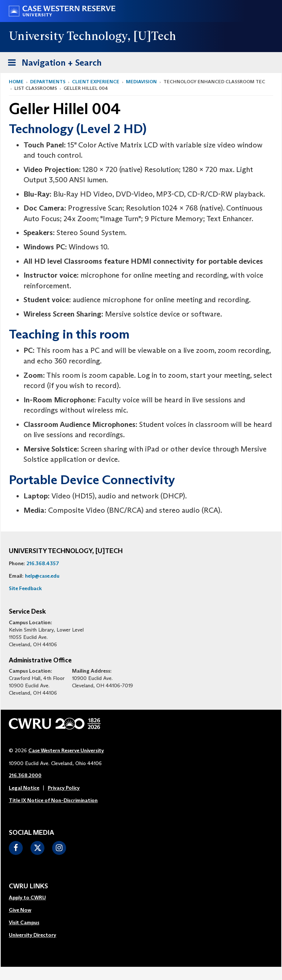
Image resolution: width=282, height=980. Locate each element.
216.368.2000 (25, 775)
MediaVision (141, 82)
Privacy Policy (64, 788)
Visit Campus (24, 922)
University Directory (32, 935)
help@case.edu (42, 576)
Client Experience (96, 82)
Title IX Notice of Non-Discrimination (53, 800)
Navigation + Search (53, 64)
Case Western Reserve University (66, 750)
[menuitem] (32, 898)
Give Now (20, 910)
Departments (48, 82)
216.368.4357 (43, 563)
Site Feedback (25, 588)
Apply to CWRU (27, 897)
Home (16, 82)
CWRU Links (28, 886)
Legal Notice (24, 788)
